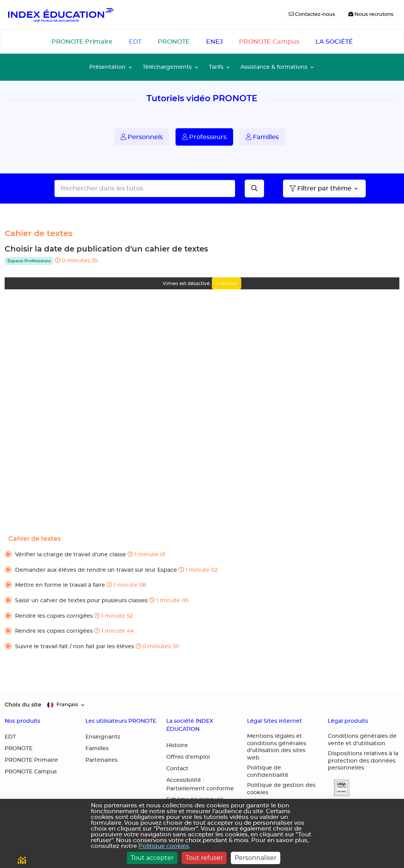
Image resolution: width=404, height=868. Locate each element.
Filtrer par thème (320, 189)
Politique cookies (164, 846)
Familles (262, 137)
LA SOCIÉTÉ (334, 42)
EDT (135, 42)
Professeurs (204, 137)
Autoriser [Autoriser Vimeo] (227, 283)
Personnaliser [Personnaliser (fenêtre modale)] (256, 858)
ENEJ (214, 42)
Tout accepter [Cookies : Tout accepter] (152, 858)
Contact (177, 769)
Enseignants (103, 737)
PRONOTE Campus (269, 42)
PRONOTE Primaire (82, 42)
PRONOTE (174, 42)
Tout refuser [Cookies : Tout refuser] (204, 858)
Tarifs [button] (216, 67)
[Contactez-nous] (312, 15)
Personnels (142, 137)
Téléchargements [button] (167, 67)
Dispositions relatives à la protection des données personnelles (363, 761)
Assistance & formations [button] (274, 67)
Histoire (177, 746)
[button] (202, 555)
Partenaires (101, 760)
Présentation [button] (107, 67)
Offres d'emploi (188, 757)
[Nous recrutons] (371, 15)
